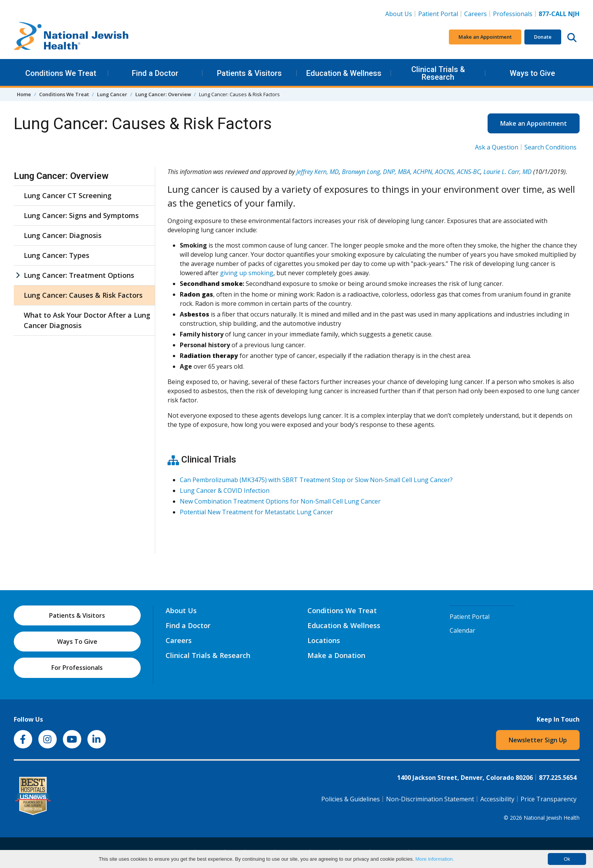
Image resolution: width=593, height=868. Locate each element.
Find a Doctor (155, 73)
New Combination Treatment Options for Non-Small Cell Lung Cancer (280, 501)
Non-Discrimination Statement (430, 799)
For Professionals (77, 668)
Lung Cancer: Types (57, 255)
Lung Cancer (112, 94)
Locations (324, 640)
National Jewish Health (552, 818)
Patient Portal (438, 14)
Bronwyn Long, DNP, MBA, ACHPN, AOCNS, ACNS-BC (411, 172)
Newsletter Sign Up (538, 740)
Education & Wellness (344, 73)
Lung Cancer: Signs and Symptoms (81, 215)
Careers (477, 13)
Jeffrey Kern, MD (318, 172)
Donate (543, 37)
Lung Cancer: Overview (163, 94)
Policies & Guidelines (351, 799)
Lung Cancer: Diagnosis (63, 235)
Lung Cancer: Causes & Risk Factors (83, 295)
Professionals (513, 14)
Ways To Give (77, 642)
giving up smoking (247, 273)
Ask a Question (497, 147)
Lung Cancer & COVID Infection (225, 491)
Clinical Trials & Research (438, 73)
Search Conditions (550, 147)
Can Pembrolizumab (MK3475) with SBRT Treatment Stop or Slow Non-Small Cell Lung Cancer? (316, 480)
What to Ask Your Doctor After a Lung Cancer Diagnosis (87, 320)
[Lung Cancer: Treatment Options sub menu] (18, 275)
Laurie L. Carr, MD (508, 172)
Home (24, 94)
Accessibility (497, 799)
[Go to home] (71, 37)
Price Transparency (549, 799)
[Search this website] (572, 37)
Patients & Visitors (249, 73)
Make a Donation (336, 655)
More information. (434, 859)
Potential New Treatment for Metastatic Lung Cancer (256, 512)
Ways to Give (532, 73)
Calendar (462, 630)
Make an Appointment (485, 37)
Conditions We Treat (61, 73)
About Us (399, 14)
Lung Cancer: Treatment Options (79, 275)
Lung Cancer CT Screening (68, 195)
